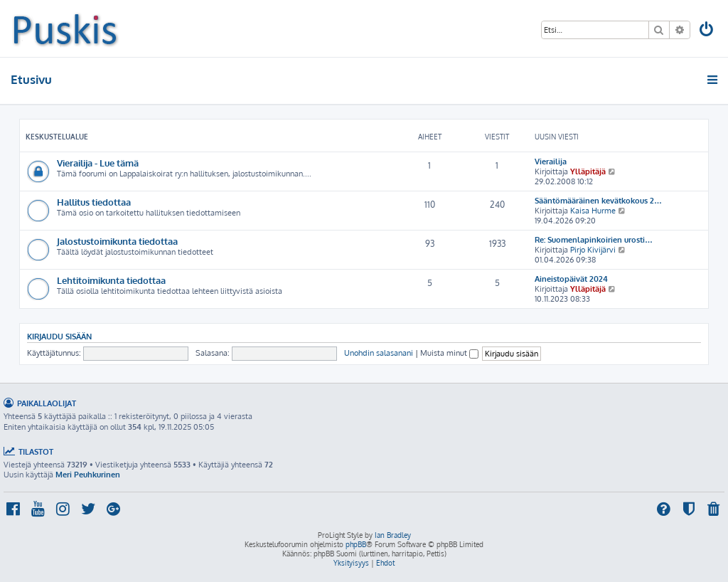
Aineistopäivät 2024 (571, 279)
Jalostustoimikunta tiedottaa (117, 241)
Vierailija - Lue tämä (98, 163)
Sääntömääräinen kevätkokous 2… (598, 201)
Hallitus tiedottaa (94, 202)
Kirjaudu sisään (59, 336)
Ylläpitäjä (588, 171)
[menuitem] (707, 31)
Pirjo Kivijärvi (593, 250)
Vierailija (551, 162)
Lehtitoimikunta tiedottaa (111, 280)
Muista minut (449, 353)
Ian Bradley (393, 535)
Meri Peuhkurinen (88, 475)
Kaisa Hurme (593, 211)
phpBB (356, 544)
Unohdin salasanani (379, 353)
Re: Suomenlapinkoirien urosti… (594, 240)
